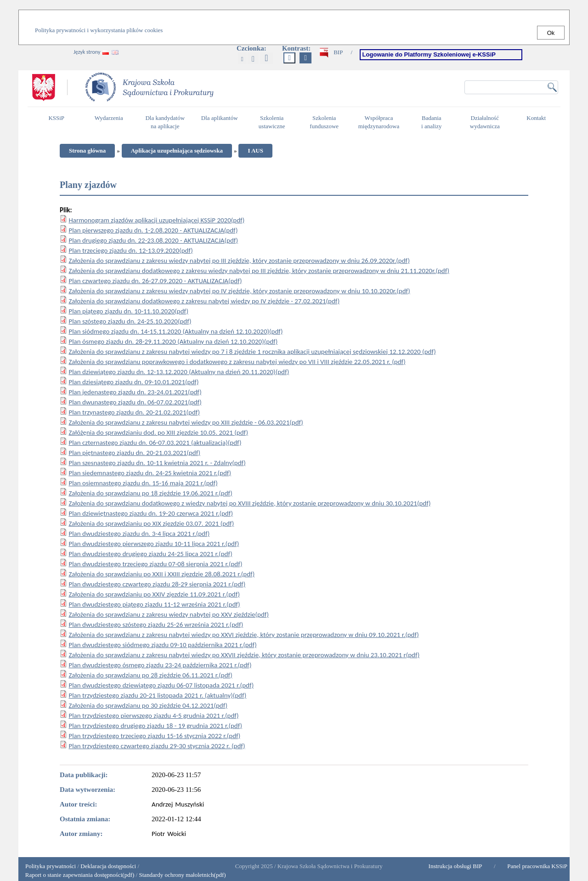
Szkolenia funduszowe (326, 122)
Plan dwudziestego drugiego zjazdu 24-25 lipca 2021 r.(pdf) (150, 554)
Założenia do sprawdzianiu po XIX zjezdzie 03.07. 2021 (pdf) (151, 523)
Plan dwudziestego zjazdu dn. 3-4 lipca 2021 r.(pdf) (139, 534)
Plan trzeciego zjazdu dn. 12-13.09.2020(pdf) (130, 250)
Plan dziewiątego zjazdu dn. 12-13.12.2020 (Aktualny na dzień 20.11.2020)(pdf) (179, 372)
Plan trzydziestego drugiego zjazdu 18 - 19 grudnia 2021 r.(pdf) (155, 726)
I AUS (255, 151)
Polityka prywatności (51, 866)
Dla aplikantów (221, 122)
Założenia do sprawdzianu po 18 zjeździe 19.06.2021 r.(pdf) (150, 493)
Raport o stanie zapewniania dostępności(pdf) (77, 875)
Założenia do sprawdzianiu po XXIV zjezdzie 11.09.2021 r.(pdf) (154, 594)
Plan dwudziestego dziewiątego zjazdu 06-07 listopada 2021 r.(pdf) (161, 685)
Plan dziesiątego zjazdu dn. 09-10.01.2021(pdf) (133, 382)
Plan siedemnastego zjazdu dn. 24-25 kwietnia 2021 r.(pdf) (150, 473)
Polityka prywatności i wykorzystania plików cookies (99, 30)
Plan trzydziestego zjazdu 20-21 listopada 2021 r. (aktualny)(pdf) (157, 695)
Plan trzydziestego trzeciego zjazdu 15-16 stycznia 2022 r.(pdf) (154, 736)
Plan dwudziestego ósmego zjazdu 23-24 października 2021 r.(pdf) (160, 665)
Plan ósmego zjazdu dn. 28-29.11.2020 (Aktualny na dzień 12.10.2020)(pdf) (173, 341)
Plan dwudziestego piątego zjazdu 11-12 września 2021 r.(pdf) (154, 604)
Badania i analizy (434, 122)
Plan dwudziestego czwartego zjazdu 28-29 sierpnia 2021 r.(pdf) (157, 584)
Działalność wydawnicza (487, 122)
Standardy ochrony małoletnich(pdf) (182, 875)
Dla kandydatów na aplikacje (165, 122)
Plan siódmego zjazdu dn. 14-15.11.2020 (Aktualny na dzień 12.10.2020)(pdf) (175, 331)
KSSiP (59, 122)
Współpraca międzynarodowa (380, 122)
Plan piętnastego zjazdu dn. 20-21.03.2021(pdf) (134, 453)
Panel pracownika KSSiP (537, 866)
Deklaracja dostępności (108, 866)
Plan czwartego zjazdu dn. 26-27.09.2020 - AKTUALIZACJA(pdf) (155, 281)
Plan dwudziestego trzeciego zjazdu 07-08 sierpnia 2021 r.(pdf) (155, 564)
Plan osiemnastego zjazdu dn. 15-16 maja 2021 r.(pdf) (143, 483)
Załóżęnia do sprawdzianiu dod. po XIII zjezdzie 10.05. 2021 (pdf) (158, 432)
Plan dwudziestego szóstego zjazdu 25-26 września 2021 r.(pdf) (156, 625)
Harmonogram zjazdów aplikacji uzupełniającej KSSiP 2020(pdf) (156, 220)
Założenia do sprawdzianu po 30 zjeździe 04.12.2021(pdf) (148, 705)
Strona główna (87, 151)
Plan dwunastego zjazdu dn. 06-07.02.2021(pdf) (135, 402)
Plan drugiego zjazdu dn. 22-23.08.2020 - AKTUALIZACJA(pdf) (153, 240)
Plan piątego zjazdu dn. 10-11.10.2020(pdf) (128, 311)
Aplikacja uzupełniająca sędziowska (177, 151)
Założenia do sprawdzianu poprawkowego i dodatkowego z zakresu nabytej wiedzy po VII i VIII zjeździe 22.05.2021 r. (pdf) (237, 362)
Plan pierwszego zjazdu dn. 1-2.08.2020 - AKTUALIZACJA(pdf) (153, 230)
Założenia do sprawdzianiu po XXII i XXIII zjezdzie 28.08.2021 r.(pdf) (161, 574)
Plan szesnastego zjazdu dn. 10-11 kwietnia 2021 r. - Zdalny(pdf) (157, 463)
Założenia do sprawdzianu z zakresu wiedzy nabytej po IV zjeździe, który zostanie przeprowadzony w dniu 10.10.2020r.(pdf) (239, 291)
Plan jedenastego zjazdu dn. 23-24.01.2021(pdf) (135, 392)
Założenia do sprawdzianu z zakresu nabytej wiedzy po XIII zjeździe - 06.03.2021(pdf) (186, 422)
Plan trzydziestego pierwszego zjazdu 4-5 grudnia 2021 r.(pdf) (153, 716)
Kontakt (538, 122)
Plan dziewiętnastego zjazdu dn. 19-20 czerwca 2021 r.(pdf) (151, 513)
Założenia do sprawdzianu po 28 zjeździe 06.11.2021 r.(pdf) (150, 675)
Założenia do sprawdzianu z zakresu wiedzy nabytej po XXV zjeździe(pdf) (169, 614)
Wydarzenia (109, 118)
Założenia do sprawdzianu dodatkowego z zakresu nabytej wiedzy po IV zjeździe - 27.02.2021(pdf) (204, 301)
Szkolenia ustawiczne (274, 122)
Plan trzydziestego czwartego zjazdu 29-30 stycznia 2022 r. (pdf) (157, 746)
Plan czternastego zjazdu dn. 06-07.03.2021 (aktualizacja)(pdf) (155, 443)
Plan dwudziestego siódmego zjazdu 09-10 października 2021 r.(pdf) (162, 645)
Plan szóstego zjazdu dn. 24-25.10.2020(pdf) (130, 321)
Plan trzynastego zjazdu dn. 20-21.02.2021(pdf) (134, 412)
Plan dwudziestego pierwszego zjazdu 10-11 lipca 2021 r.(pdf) (154, 544)
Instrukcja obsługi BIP (455, 866)
